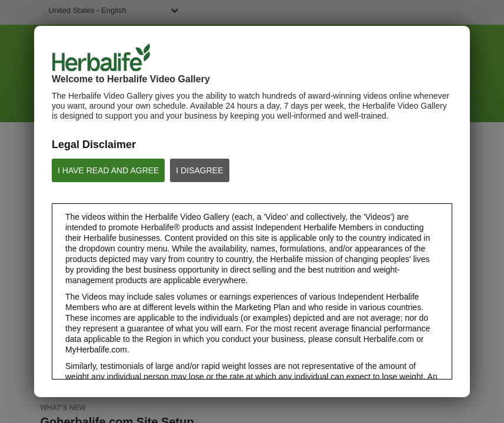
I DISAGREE (199, 170)
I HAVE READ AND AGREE (108, 170)
